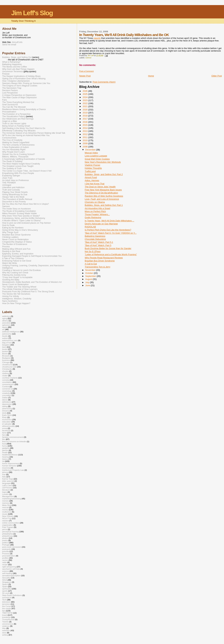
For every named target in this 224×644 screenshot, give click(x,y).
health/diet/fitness (10, 455)
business (6, 360)
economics (7, 419)
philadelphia (8, 534)
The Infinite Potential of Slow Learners (20, 289)
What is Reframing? (11, 62)
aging (5, 318)
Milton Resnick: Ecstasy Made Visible (19, 213)
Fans (4, 100)
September (91, 276)
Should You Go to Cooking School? (19, 154)
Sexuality (6, 578)
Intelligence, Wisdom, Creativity (17, 299)
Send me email (9, 45)
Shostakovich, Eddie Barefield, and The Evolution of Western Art (32, 282)
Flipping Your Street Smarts (15, 192)
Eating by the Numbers (13, 228)
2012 (85, 134)
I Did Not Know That (95, 184)
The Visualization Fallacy (14, 116)
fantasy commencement (13, 437)
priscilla (5, 551)
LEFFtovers (7, 488)
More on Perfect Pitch (95, 211)
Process (6, 247)
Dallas (5, 397)
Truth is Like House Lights (14, 124)
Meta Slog (7, 505)
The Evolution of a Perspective (16, 114)
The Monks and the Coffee (14, 67)
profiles (5, 558)
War (4, 628)
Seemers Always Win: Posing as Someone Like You (26, 83)
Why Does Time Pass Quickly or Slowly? (21, 216)
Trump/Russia (8, 619)
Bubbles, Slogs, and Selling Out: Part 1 (104, 205)
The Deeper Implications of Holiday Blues (21, 76)
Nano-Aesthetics (10, 301)
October (89, 273)
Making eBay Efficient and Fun (16, 249)
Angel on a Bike (9, 121)
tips (4, 611)
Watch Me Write (10, 263)
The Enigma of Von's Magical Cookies (20, 86)
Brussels (6, 356)
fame (4, 433)
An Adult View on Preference (15, 180)
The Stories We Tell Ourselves (16, 294)
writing (5, 635)
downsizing (7, 408)
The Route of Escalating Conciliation (19, 211)
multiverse (7, 512)
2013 (85, 131)
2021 (85, 106)
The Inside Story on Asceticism (16, 209)
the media (7, 608)
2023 (85, 100)
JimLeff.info (17, 42)
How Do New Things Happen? (16, 303)
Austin (5, 336)
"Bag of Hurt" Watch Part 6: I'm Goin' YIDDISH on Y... (111, 233)
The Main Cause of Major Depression (19, 98)
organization (8, 525)
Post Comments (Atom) (104, 82)
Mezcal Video (91, 153)
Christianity (7, 369)
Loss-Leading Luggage (96, 156)
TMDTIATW (7, 613)
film (4, 439)
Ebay (4, 417)
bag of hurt (7, 343)
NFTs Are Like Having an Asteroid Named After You (26, 135)
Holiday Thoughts (93, 168)
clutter (5, 375)
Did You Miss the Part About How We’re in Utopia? (26, 204)
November (91, 270)
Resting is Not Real (11, 251)
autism (5, 338)
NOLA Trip (7, 518)
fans (4, 435)
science (88, 58)
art (3, 329)
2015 (85, 125)
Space (5, 584)
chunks (5, 371)
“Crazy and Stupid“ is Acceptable (17, 277)
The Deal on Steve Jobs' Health (100, 187)
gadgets (6, 448)
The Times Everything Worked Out (18, 102)
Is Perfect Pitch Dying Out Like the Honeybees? (108, 230)
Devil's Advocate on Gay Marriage (101, 224)
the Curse (7, 606)
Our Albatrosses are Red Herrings (18, 119)
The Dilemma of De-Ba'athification (101, 193)
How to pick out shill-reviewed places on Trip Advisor (26, 223)
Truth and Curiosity (11, 190)
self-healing (7, 573)
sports (5, 591)
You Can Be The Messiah (14, 107)
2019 (85, 113)
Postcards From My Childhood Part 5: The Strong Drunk (28, 292)
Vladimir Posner (93, 165)
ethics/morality (9, 426)
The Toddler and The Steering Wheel (19, 287)
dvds (4, 413)
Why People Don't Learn (13, 152)
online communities (11, 523)
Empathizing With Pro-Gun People (18, 173)
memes (5, 501)
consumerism (8, 384)
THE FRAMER (9, 183)
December (91, 150)
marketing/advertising (12, 499)
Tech (4, 600)
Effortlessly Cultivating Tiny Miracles (19, 131)
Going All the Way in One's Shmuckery (20, 230)
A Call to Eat (91, 264)
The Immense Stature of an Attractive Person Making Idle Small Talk (34, 133)
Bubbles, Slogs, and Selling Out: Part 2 (104, 174)
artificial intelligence (11, 332)
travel (5, 615)
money (5, 510)
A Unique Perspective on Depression (19, 95)
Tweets (5, 622)
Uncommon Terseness (13, 71)
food (4, 444)
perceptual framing (10, 532)
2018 (85, 116)
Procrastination (9, 112)
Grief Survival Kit (10, 105)
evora (5, 428)
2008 (85, 147)
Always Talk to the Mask (13, 197)
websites (6, 630)
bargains (6, 345)
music (5, 514)
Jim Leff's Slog (32, 13)
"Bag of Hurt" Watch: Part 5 (98, 245)
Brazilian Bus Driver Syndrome (100, 261)
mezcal (5, 507)
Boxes (5, 354)
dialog (5, 406)
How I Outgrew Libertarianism (16, 81)
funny (5, 446)
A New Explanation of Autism (16, 147)
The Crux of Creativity (12, 140)
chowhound (7, 365)
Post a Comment (86, 71)
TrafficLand (90, 171)
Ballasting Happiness (95, 236)
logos (5, 492)
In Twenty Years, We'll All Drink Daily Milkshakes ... (109, 221)
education (7, 422)
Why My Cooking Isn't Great (15, 273)
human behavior (9, 466)
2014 (85, 128)
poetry (5, 540)
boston (5, 351)
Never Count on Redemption (15, 240)
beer (4, 347)
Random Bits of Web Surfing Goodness (104, 196)
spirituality (7, 589)
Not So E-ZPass (93, 251)
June (88, 285)
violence (6, 626)
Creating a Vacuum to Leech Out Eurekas (21, 270)
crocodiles (7, 395)
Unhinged (7, 185)
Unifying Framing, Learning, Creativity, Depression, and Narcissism (33, 266)
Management (8, 496)
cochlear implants (10, 378)
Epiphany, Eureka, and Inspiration (18, 254)
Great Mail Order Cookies (97, 159)
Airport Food (91, 177)
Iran (4, 474)
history (5, 459)
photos (5, 538)
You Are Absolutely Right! (14, 150)
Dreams (6, 411)
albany (5, 321)
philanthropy (8, 536)
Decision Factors (10, 90)
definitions (7, 402)
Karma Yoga (8, 479)
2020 (85, 110)
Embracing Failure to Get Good (17, 261)
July (88, 282)
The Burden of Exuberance (15, 244)
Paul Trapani (8, 527)
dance (5, 400)
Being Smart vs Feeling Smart (16, 126)
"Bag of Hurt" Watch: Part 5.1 (99, 242)
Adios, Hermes (92, 180)
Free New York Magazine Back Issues (103, 190)
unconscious (8, 624)
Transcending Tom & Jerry (98, 267)
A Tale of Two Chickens (13, 258)
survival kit (7, 597)
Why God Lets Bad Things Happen (18, 69)
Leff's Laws (7, 485)
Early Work (7, 415)
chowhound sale (9, 367)
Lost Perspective (10, 93)
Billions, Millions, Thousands (15, 157)
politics (5, 542)
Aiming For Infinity (11, 296)
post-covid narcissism (12, 547)
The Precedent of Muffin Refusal (17, 199)
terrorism (6, 604)
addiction (6, 316)
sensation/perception (11, 575)
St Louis (6, 593)
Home (151, 76)
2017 (85, 119)
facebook (6, 430)
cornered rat (8, 389)
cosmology (7, 391)
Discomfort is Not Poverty (14, 202)
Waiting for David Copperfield (16, 142)
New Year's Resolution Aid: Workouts (103, 162)
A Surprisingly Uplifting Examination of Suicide (24, 159)
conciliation (7, 382)
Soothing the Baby (11, 280)
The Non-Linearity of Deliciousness (18, 145)
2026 (85, 91)
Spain (5, 586)
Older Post (217, 76)
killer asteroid (8, 481)
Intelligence (7, 268)
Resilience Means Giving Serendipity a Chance (24, 109)
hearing (5, 457)
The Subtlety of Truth (12, 169)
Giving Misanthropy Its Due (15, 195)
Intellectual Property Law (13, 470)
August (89, 279)
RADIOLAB (90, 227)
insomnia (6, 468)
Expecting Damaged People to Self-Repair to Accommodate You (32, 256)
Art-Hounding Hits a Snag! (98, 208)
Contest (6, 386)
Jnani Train (7, 178)
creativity (6, 393)
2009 (85, 143)
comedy (6, 380)
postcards (7, 549)
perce (5, 529)
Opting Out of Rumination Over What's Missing (24, 79)
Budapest (6, 358)
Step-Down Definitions (12, 595)
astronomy (7, 334)
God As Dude (8, 225)
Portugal (6, 545)
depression (7, 404)
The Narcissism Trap (12, 88)
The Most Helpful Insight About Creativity (21, 164)
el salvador (7, 424)
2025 (85, 94)
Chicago (6, 362)
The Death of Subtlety (12, 161)
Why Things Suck (10, 232)
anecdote (6, 323)
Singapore (7, 582)
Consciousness (9, 138)
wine (4, 633)
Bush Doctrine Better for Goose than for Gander (108, 248)
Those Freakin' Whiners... (97, 214)
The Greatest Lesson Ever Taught (18, 166)
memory (6, 503)
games (5, 450)
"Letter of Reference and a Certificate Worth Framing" (111, 254)
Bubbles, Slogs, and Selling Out (17, 57)
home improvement (11, 463)
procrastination (9, 556)
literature (6, 490)
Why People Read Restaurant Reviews (104, 258)
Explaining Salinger (11, 176)
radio (4, 562)
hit (3, 461)
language (6, 483)
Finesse (6, 74)
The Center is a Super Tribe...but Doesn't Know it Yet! (27, 171)
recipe (5, 564)
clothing (6, 373)
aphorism (6, 325)
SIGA (5, 580)
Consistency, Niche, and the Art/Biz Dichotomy (24, 218)
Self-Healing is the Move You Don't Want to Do (24, 128)
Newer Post (85, 76)
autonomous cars (10, 340)
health (5, 452)
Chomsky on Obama (95, 202)
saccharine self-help (11, 569)
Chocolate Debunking (95, 239)
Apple (5, 327)
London (5, 494)
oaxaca (5, 521)
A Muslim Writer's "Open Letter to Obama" (22, 221)
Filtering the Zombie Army (14, 275)
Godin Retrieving (93, 217)
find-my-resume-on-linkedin (14, 441)
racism (5, 560)
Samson (6, 206)
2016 (85, 122)
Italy (4, 477)
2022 (85, 103)
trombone (6, 617)
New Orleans (8, 516)
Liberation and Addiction (13, 187)
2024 (85, 97)
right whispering (9, 567)
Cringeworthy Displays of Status (17, 242)
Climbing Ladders (10, 237)
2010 (85, 140)
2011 (85, 137)
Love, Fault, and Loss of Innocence (102, 199)
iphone (5, 472)
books (5, 349)
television (6, 602)
